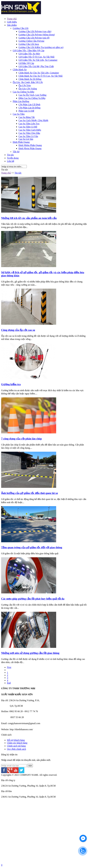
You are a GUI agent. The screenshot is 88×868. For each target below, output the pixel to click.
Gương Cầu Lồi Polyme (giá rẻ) (34, 38)
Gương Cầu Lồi (21, 28)
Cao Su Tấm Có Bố (28, 127)
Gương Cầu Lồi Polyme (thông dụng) (37, 35)
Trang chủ (12, 19)
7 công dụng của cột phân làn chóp (21, 439)
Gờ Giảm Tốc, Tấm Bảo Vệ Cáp (29, 50)
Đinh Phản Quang (21, 142)
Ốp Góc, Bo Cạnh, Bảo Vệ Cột (28, 82)
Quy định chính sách (16, 749)
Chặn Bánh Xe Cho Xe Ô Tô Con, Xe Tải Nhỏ (41, 76)
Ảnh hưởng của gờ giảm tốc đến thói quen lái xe (30, 493)
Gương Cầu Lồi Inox (29, 44)
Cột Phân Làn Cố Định (29, 105)
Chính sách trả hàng (16, 746)
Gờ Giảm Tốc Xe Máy (29, 54)
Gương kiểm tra (11, 384)
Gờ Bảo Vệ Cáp (26, 63)
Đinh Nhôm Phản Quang (30, 145)
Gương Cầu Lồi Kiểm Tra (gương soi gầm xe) (41, 47)
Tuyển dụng (13, 158)
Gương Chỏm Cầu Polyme (31, 41)
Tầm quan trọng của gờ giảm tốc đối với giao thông (32, 547)
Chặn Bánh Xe (20, 70)
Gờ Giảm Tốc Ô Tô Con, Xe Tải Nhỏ (36, 57)
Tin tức (10, 155)
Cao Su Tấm (19, 114)
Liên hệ (11, 161)
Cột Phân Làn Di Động (30, 108)
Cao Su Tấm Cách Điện (30, 130)
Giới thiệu (12, 22)
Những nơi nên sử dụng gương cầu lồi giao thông (30, 653)
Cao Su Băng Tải (27, 117)
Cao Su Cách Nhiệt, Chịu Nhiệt (33, 120)
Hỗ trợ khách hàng (16, 740)
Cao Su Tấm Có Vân (28, 136)
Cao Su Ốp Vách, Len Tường (32, 95)
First (9, 667)
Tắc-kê (16, 152)
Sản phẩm (12, 25)
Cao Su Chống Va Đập (24, 92)
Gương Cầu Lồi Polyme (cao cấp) (35, 31)
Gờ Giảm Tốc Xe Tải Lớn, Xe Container (38, 60)
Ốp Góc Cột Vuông (28, 89)
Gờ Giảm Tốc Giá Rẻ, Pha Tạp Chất (36, 66)
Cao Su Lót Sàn (26, 139)
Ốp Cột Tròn (25, 85)
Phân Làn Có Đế (26, 111)
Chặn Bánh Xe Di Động (30, 79)
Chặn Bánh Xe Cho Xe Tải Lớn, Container (39, 73)
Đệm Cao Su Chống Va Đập (32, 98)
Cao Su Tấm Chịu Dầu (29, 133)
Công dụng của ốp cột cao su (18, 330)
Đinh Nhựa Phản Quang (30, 148)
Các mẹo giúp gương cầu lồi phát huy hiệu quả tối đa (33, 599)
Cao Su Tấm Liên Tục (29, 124)
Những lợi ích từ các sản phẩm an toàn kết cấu (29, 218)
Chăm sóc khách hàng (17, 743)
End (9, 683)
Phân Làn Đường (21, 101)
